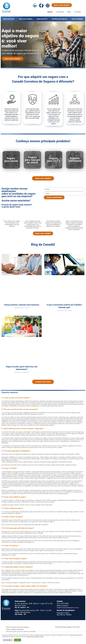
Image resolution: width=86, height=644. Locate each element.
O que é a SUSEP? (10, 468)
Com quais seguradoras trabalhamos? (17, 451)
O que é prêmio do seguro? (13, 508)
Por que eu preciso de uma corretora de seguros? (21, 409)
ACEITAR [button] (18, 640)
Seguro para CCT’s (42, 19)
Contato (78, 12)
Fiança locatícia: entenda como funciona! (22, 305)
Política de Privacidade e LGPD (35, 637)
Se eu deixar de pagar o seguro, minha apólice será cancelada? (26, 586)
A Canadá (60, 12)
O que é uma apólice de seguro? (15, 497)
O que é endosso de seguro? (14, 517)
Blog (69, 12)
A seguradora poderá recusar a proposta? (18, 567)
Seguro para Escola (9, 19)
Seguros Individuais (77, 19)
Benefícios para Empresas (60, 19)
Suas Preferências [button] (8, 640)
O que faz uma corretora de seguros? (17, 398)
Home (50, 12)
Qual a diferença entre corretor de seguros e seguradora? (24, 428)
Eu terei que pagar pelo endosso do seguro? (19, 528)
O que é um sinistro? (11, 545)
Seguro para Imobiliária (26, 19)
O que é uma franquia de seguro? (16, 558)
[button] (43, 398)
